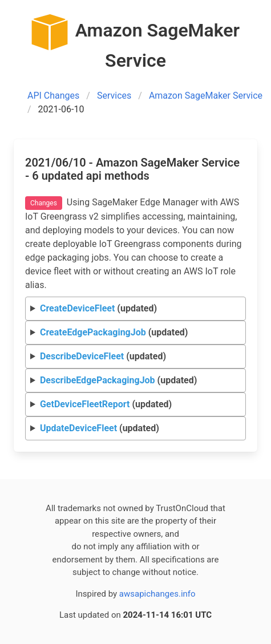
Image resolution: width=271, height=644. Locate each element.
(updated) (98, 308)
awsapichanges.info (157, 594)
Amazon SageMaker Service (206, 96)
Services (114, 96)
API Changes (53, 96)
